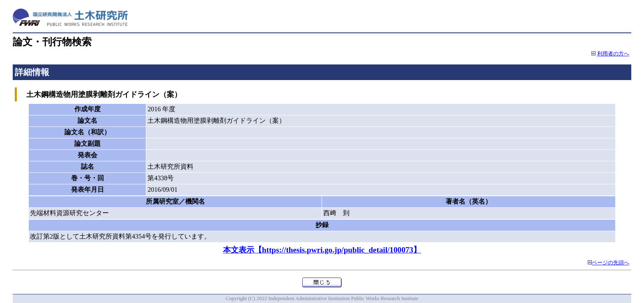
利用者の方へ (613, 54)
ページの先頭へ (611, 263)
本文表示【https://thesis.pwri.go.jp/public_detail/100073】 (322, 250)
